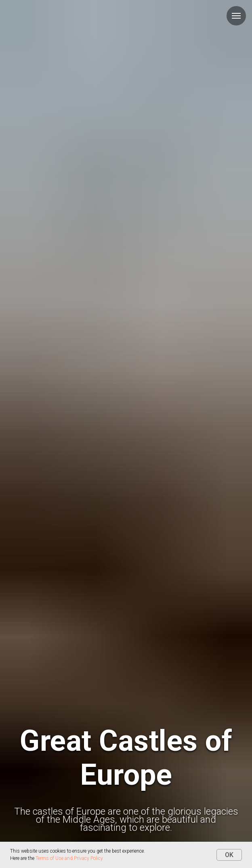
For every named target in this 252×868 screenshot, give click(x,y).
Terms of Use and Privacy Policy (69, 858)
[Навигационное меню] (236, 16)
